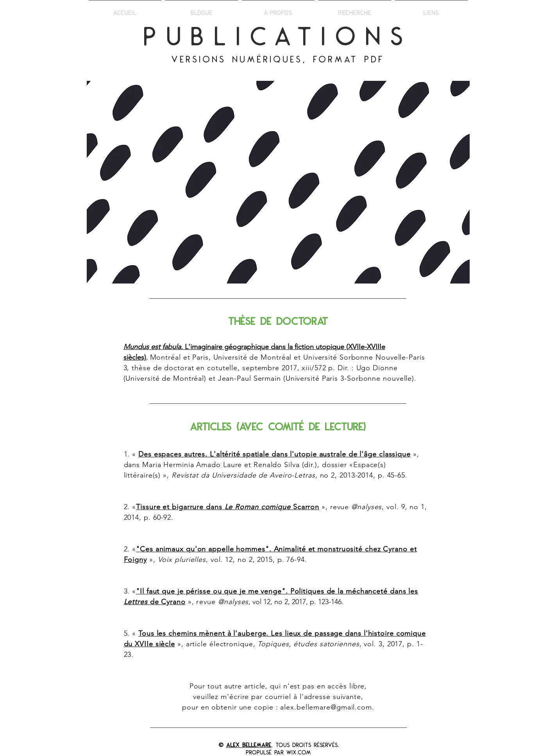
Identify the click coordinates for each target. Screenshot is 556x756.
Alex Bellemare (249, 745)
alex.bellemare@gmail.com (326, 707)
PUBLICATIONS (278, 38)
